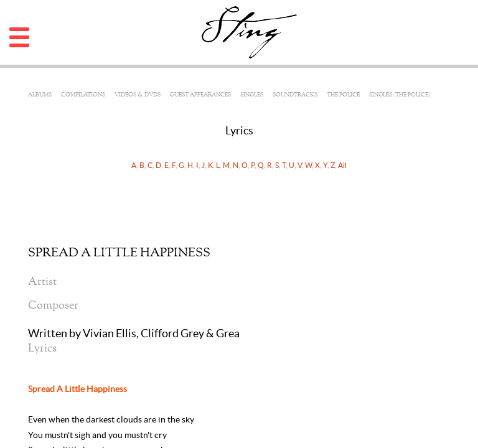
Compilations (83, 95)
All (342, 165)
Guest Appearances (200, 95)
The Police (343, 95)
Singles (252, 95)
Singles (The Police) (400, 95)
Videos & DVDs (138, 95)
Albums (40, 95)
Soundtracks (295, 95)
